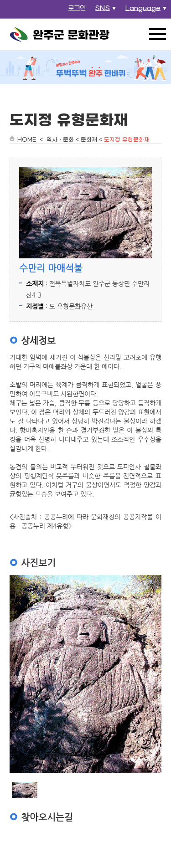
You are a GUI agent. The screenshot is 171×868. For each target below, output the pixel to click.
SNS (106, 11)
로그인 (77, 8)
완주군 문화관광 (60, 35)
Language (147, 11)
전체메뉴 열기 (157, 34)
